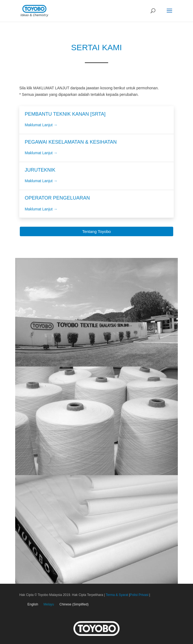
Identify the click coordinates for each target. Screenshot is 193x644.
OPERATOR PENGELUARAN (57, 198)
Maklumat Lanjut (41, 125)
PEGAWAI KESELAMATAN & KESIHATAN (71, 142)
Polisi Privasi (139, 595)
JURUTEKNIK (40, 170)
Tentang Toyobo (97, 231)
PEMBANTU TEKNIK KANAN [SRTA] (65, 114)
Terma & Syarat (117, 595)
